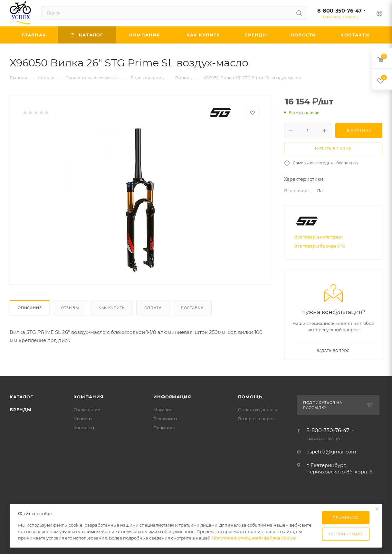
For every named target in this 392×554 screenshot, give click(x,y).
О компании (87, 410)
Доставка (192, 308)
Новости (83, 419)
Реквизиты (165, 419)
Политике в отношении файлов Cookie (254, 538)
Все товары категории (318, 237)
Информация (172, 397)
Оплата (153, 308)
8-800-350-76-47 (339, 11)
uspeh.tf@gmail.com (331, 452)
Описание (30, 308)
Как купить (112, 308)
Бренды (21, 410)
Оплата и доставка (258, 410)
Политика (164, 428)
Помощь (250, 397)
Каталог (21, 397)
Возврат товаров (256, 419)
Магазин (163, 410)
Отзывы (70, 308)
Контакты (84, 428)
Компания (88, 397)
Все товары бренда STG (320, 246)
